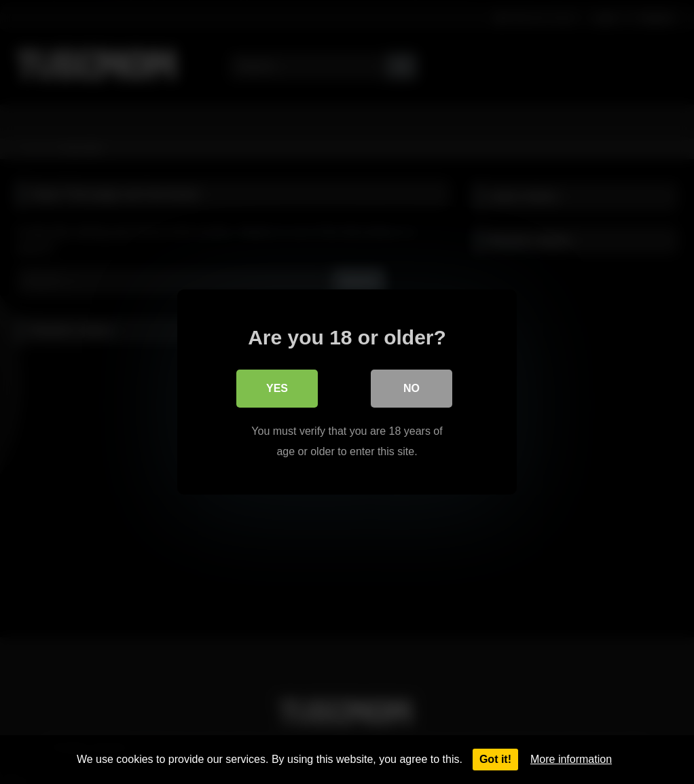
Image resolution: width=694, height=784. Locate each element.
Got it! (495, 759)
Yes (277, 388)
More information (571, 759)
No (412, 388)
